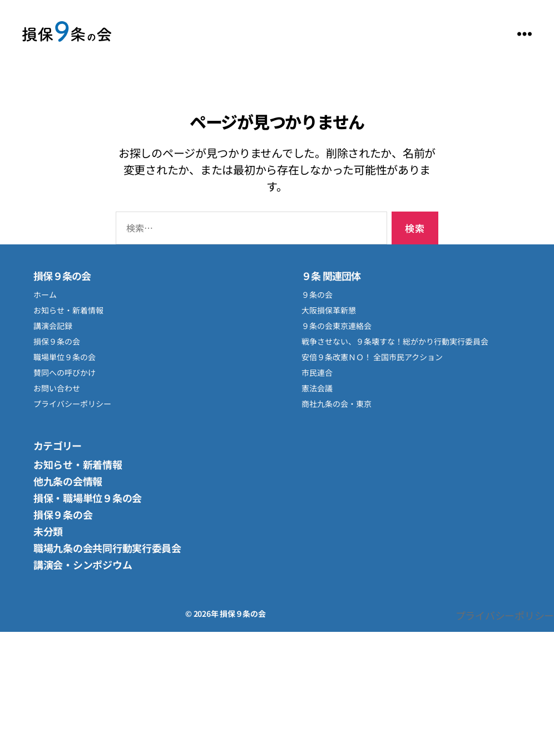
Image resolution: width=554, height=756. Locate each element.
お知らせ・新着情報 (68, 310)
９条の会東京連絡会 (337, 326)
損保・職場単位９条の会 (88, 498)
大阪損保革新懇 (329, 310)
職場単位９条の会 (65, 357)
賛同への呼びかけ (65, 372)
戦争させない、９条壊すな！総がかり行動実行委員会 (395, 341)
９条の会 (317, 294)
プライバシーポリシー (72, 404)
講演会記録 (53, 326)
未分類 (48, 531)
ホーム (45, 294)
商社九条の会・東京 (337, 404)
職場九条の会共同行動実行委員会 (107, 548)
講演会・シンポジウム (83, 564)
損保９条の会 (67, 34)
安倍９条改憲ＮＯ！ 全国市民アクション (372, 357)
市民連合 (317, 372)
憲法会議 (317, 388)
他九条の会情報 (68, 481)
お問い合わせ (57, 388)
